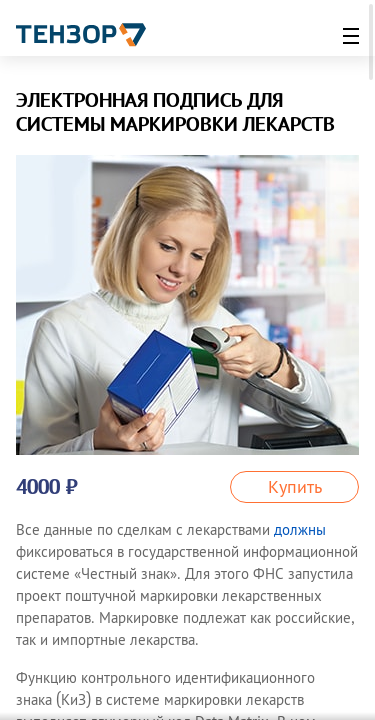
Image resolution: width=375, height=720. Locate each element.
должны (300, 529)
